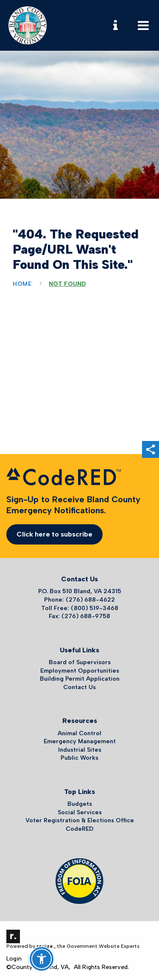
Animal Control (79, 733)
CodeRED (79, 829)
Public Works (79, 758)
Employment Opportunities (80, 671)
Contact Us (79, 687)
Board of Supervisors (80, 662)
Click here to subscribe (54, 534)
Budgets (80, 804)
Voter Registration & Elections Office (80, 820)
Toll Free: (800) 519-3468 (80, 608)
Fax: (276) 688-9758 (79, 616)
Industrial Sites (80, 750)
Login (14, 959)
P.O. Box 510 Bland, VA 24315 (80, 591)
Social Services (80, 812)
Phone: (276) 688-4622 (79, 600)
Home (22, 284)
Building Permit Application (80, 679)
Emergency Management (80, 741)
